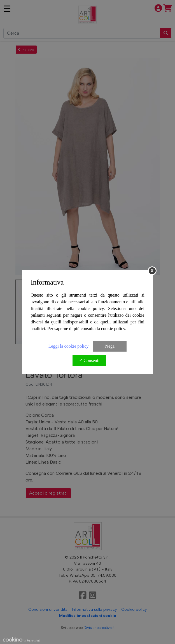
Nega (110, 346)
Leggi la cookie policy (69, 346)
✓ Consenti (89, 360)
